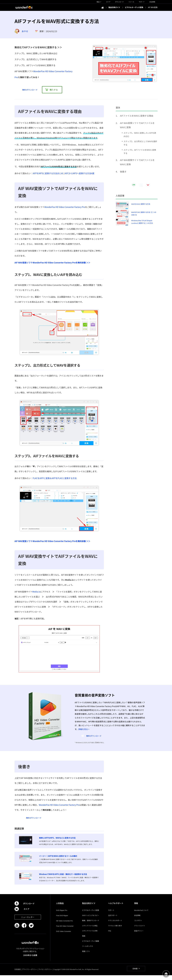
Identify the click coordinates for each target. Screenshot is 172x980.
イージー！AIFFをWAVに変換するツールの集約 (58, 861)
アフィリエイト (140, 930)
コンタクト (138, 925)
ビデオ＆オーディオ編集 (91, 946)
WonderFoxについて (141, 915)
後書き (123, 172)
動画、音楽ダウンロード (91, 925)
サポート (111, 915)
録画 (84, 941)
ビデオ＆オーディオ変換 (91, 915)
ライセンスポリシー (45, 974)
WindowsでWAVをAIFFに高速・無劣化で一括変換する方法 (63, 879)
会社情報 (137, 920)
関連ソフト (86, 956)
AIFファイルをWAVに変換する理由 (137, 116)
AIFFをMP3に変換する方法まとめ (48, 173)
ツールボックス (87, 951)
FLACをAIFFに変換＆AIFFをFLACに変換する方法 (55, 478)
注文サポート (113, 920)
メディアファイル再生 (90, 930)
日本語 (135, 973)
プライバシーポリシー (30, 974)
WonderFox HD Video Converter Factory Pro (65, 207)
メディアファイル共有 (90, 936)
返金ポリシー (139, 936)
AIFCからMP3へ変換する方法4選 (79, 173)
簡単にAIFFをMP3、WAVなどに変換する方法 (57, 843)
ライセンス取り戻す (115, 930)
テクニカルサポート (115, 925)
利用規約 (18, 974)
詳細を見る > (84, 729)
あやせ (25, 31)
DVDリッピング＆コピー (91, 920)
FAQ (110, 936)
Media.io (36, 592)
